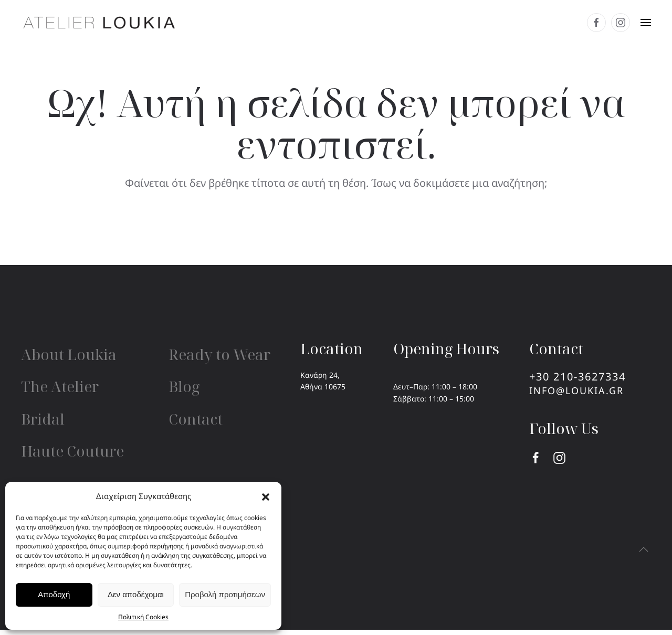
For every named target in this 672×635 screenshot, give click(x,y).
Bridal (43, 419)
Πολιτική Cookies (143, 617)
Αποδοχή (54, 594)
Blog (184, 386)
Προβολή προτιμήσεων (225, 594)
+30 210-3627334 (577, 377)
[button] (266, 496)
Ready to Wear (219, 354)
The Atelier (60, 386)
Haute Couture (72, 451)
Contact (196, 419)
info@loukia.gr (576, 390)
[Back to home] (100, 23)
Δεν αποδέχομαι (136, 594)
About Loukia (69, 354)
